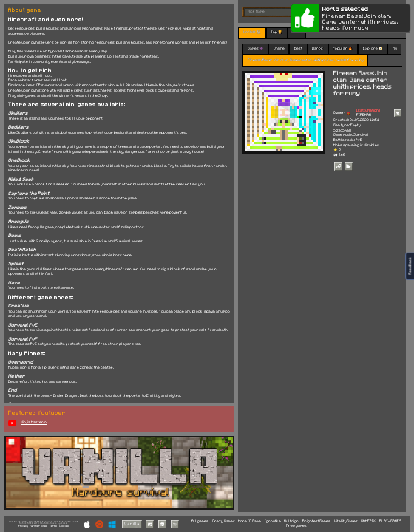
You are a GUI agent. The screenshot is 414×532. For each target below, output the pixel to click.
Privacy (23, 526)
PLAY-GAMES (390, 521)
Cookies (64, 526)
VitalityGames (346, 521)
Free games (296, 526)
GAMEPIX (368, 521)
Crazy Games (224, 521)
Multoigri (292, 521)
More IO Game (250, 521)
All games (200, 521)
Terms (53, 526)
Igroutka (273, 521)
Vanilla (132, 524)
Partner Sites (38, 526)
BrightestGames (316, 521)
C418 (64, 523)
